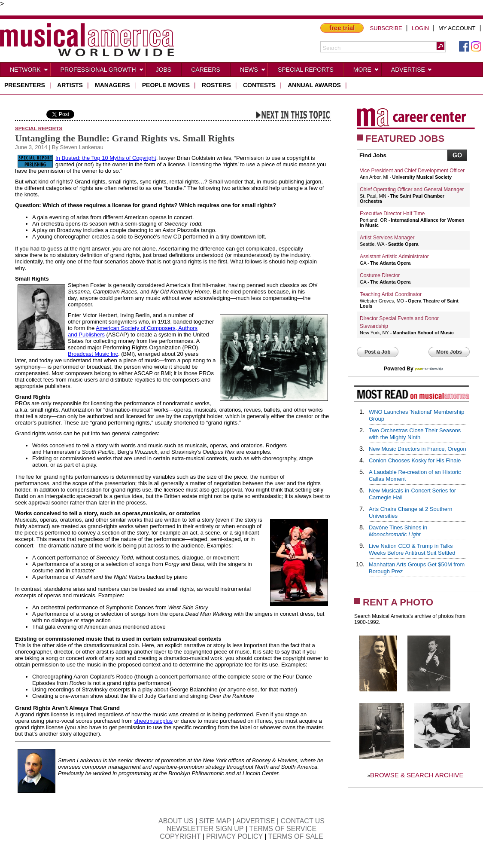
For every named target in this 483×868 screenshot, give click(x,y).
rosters (216, 85)
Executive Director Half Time (392, 214)
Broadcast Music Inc (93, 354)
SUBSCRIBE (386, 28)
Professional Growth (102, 71)
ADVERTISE (255, 821)
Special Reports (306, 70)
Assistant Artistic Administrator (394, 257)
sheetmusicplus (153, 721)
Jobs (164, 70)
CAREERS (206, 70)
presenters (25, 85)
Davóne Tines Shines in (398, 531)
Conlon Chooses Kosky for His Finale (415, 460)
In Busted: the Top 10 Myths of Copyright (106, 158)
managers (112, 85)
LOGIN (420, 28)
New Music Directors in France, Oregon (418, 449)
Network (29, 71)
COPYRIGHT (180, 836)
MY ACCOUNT (457, 28)
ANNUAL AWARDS (314, 85)
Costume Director (380, 275)
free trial (342, 28)
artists (70, 85)
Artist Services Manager (387, 238)
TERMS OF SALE (296, 836)
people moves (166, 85)
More (366, 71)
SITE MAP (215, 821)
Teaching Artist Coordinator (391, 294)
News (253, 71)
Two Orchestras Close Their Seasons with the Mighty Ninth (415, 434)
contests (259, 85)
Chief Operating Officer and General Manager (412, 189)
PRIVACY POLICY (234, 836)
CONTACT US (303, 821)
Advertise (412, 71)
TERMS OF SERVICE (283, 829)
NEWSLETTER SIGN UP (205, 829)
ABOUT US (176, 821)
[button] (440, 46)
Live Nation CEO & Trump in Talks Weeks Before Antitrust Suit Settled (412, 549)
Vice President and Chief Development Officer (412, 171)
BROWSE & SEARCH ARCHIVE (417, 775)
